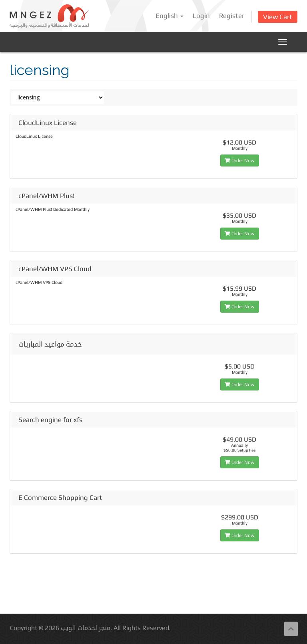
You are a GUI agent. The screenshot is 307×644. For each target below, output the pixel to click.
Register (232, 16)
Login (201, 16)
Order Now (240, 161)
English (169, 16)
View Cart (278, 17)
